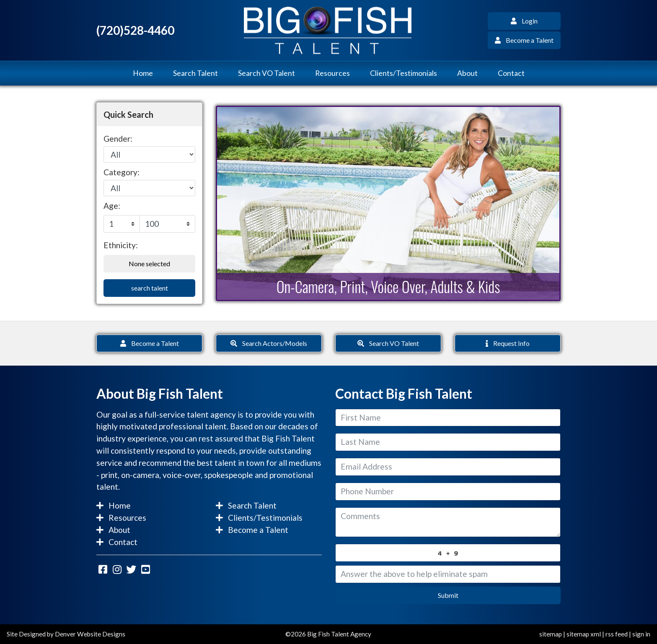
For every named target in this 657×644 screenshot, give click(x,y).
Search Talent (195, 73)
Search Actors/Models (269, 343)
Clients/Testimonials (404, 73)
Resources (332, 73)
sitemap (551, 634)
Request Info (508, 343)
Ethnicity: (121, 245)
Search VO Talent (266, 73)
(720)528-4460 (135, 30)
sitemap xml (584, 634)
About (467, 73)
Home (143, 73)
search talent (150, 288)
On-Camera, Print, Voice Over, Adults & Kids (388, 286)
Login (524, 21)
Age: (112, 206)
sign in (641, 634)
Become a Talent (524, 40)
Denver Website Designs (90, 634)
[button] (243, 203)
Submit (448, 595)
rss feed (617, 634)
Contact (511, 73)
